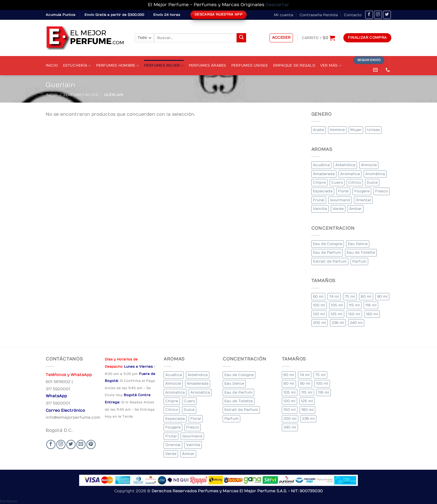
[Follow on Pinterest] (91, 444)
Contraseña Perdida (319, 15)
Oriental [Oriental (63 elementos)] (363, 200)
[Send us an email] (81, 444)
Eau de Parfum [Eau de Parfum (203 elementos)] (327, 252)
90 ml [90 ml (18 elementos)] (382, 296)
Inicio (52, 65)
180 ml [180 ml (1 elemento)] (372, 314)
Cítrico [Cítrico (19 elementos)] (355, 182)
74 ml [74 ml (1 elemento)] (334, 296)
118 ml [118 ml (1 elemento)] (371, 305)
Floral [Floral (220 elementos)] (343, 191)
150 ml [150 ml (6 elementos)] (354, 314)
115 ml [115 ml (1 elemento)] (354, 305)
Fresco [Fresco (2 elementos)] (382, 191)
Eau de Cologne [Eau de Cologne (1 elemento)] (328, 244)
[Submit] (241, 38)
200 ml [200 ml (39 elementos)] (320, 323)
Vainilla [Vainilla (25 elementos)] (320, 209)
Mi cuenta (284, 15)
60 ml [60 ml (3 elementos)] (318, 296)
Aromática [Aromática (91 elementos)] (375, 174)
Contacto (353, 15)
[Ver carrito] (318, 38)
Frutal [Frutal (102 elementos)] (319, 200)
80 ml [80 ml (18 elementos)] (366, 296)
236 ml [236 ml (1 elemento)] (338, 323)
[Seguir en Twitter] (387, 15)
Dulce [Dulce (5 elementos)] (372, 182)
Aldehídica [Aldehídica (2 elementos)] (345, 165)
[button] (281, 38)
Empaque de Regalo (294, 65)
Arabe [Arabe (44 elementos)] (319, 130)
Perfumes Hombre (118, 66)
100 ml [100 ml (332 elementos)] (319, 305)
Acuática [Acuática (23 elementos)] (321, 165)
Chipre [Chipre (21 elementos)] (319, 182)
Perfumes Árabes (207, 65)
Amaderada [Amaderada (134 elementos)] (324, 174)
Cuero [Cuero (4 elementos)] (337, 182)
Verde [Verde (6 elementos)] (338, 209)
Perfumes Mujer (164, 66)
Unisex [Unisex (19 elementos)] (373, 130)
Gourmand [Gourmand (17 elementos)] (340, 200)
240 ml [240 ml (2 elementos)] (356, 323)
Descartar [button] (277, 5)
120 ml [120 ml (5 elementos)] (319, 314)
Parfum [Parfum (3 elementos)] (359, 261)
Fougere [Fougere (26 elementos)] (362, 191)
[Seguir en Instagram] (378, 15)
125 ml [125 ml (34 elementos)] (337, 314)
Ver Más (331, 66)
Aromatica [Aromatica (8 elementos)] (350, 174)
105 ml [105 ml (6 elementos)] (337, 305)
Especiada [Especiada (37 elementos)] (323, 191)
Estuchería (77, 66)
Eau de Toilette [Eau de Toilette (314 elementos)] (361, 252)
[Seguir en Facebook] (369, 15)
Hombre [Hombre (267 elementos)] (337, 130)
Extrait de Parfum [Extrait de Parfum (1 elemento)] (330, 261)
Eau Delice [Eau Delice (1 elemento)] (358, 244)
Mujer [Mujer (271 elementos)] (356, 130)
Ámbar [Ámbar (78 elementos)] (355, 209)
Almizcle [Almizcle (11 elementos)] (369, 165)
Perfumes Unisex (250, 65)
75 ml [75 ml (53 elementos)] (350, 296)
